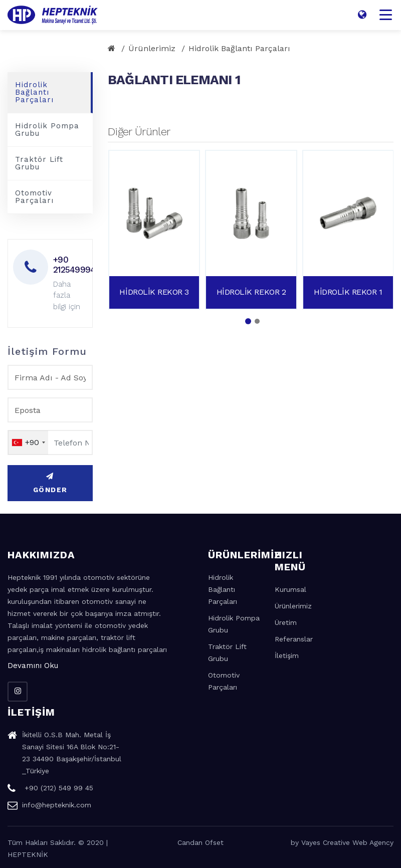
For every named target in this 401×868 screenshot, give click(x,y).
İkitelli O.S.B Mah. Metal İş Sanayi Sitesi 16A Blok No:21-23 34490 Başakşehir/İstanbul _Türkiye (64, 754)
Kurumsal (290, 589)
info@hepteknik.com (49, 806)
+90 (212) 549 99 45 (50, 789)
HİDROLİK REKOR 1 (348, 292)
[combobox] (28, 443)
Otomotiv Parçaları (34, 197)
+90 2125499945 (69, 265)
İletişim (287, 656)
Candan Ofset (200, 842)
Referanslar (294, 639)
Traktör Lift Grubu (39, 163)
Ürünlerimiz (152, 48)
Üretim (286, 622)
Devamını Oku (33, 666)
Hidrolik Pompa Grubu (47, 130)
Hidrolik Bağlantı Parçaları (239, 48)
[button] (248, 321)
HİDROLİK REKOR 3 (154, 292)
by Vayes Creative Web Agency (342, 842)
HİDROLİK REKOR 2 (251, 292)
